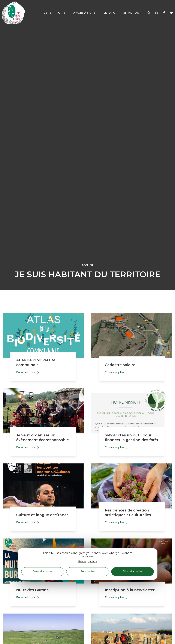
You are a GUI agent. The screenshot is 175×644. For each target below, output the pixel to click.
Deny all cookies (43, 572)
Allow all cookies (132, 572)
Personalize (87, 572)
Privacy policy (88, 561)
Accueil (88, 265)
